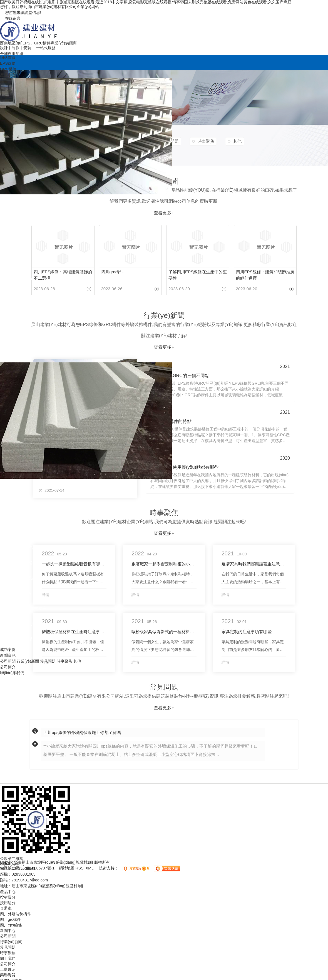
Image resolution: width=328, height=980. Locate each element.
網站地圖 (67, 868)
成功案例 (8, 650)
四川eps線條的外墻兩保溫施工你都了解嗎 (82, 732)
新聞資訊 (8, 655)
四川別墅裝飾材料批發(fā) (22, 532)
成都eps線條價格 (15, 263)
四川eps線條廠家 (15, 248)
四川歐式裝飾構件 (16, 517)
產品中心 (8, 75)
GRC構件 (8, 69)
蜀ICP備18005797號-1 (35, 868)
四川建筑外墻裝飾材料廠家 (23, 608)
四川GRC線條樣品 (16, 278)
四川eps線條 (11, 217)
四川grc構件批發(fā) (17, 355)
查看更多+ (164, 708)
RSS (80, 868)
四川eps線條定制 (15, 294)
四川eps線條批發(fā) (18, 324)
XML (90, 868)
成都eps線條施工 (15, 339)
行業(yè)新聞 (28, 661)
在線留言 (10, 18)
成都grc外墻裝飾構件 (18, 639)
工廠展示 (8, 969)
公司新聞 (8, 661)
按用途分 (8, 486)
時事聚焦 (64, 661)
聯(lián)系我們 (12, 673)
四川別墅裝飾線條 (16, 593)
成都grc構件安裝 (14, 309)
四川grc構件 (10, 232)
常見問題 (48, 661)
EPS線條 (8, 63)
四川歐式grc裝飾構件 (18, 563)
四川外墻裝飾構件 (16, 502)
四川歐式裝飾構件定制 (19, 547)
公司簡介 (8, 667)
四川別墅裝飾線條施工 (19, 578)
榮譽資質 (8, 975)
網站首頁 (8, 57)
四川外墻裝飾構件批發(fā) (22, 624)
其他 (77, 661)
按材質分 (8, 202)
